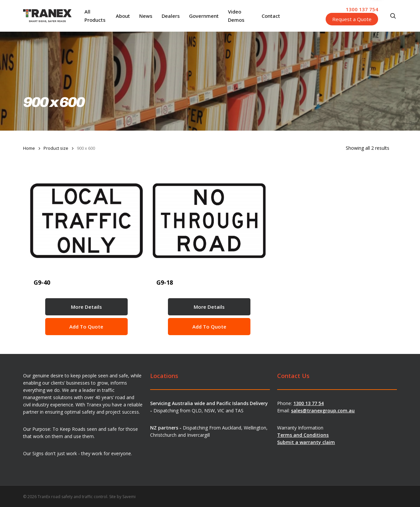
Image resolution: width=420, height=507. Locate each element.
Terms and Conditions (303, 435)
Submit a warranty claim (306, 442)
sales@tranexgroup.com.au (323, 411)
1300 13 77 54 (308, 403)
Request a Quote (352, 19)
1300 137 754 (362, 9)
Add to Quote (86, 327)
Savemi (129, 497)
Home (29, 148)
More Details (86, 307)
